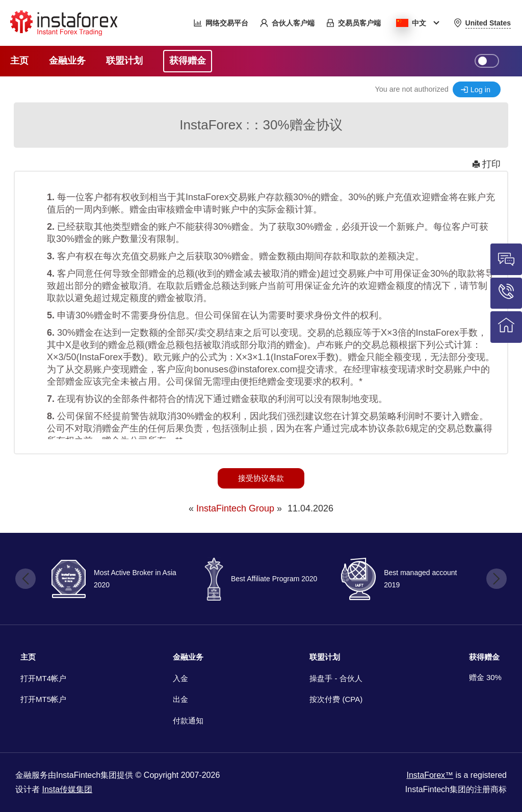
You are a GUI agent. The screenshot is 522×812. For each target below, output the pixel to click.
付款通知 (188, 721)
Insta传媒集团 (67, 789)
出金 (180, 699)
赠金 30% (485, 677)
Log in (480, 90)
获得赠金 (484, 657)
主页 (28, 657)
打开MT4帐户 (43, 678)
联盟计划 (325, 657)
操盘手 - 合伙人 (336, 678)
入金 (180, 678)
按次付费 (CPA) (336, 699)
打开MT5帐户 (43, 699)
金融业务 (188, 657)
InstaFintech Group (235, 508)
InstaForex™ (430, 775)
